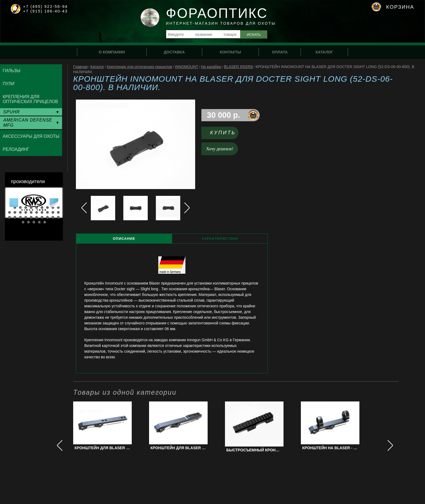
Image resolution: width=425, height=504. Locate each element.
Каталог (97, 67)
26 (37, 217)
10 (58, 208)
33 (34, 222)
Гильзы (12, 71)
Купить (223, 133)
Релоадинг (16, 149)
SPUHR (12, 112)
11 (9, 212)
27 (42, 217)
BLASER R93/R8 (238, 67)
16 (37, 212)
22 (15, 217)
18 (47, 212)
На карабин (211, 67)
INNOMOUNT (186, 67)
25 (31, 217)
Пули (9, 84)
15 (31, 212)
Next (54, 203)
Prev (14, 203)
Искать (254, 35)
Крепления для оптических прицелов (139, 67)
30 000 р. (223, 115)
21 (9, 217)
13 (20, 212)
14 (26, 212)
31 (23, 222)
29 (53, 217)
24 (26, 217)
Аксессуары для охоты (31, 136)
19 (53, 212)
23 (20, 217)
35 (45, 222)
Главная (80, 67)
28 (47, 217)
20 (58, 212)
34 (39, 222)
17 (42, 212)
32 (28, 222)
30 (58, 217)
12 (15, 212)
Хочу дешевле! (220, 149)
